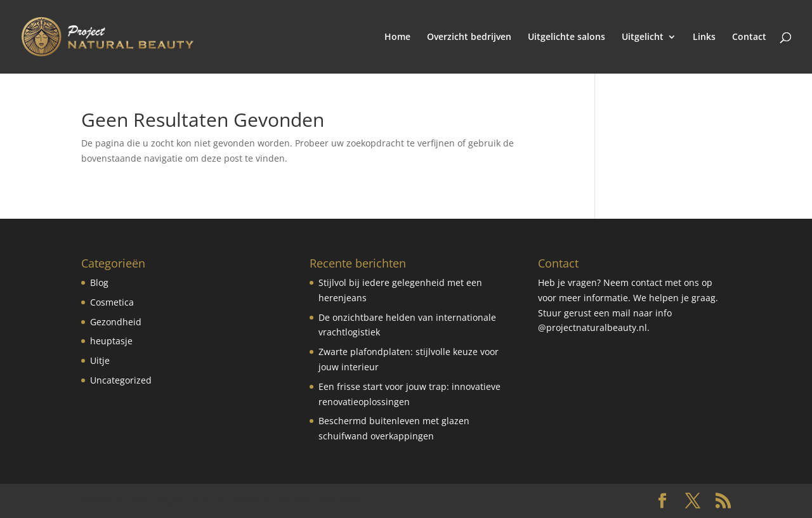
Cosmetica (112, 302)
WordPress (339, 501)
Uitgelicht (643, 37)
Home (397, 37)
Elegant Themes (189, 501)
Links (704, 37)
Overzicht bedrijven (469, 37)
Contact (749, 37)
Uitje (100, 360)
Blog (99, 282)
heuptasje (111, 341)
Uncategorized (121, 380)
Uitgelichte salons (566, 37)
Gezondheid (116, 322)
